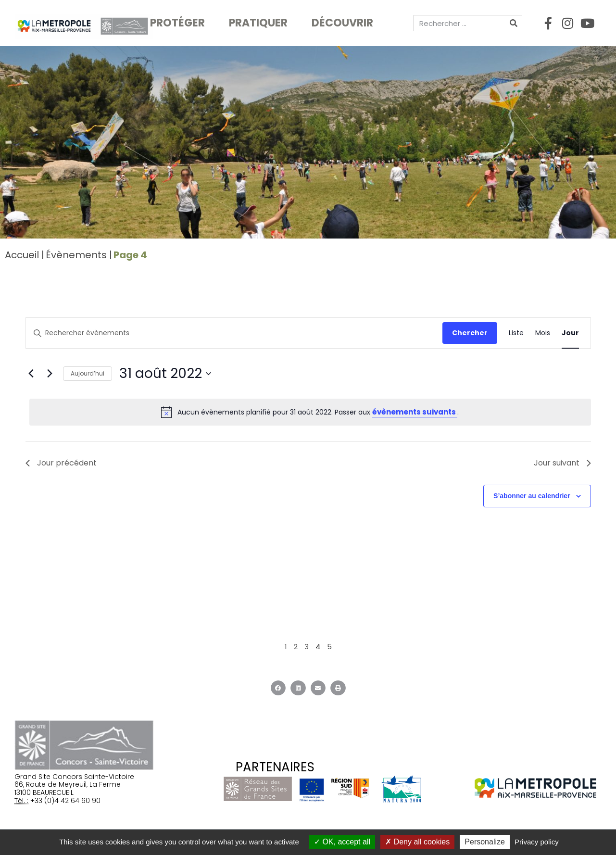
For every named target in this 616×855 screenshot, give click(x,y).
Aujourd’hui (88, 373)
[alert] (310, 412)
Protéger (180, 23)
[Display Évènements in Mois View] (543, 333)
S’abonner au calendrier (532, 496)
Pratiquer (261, 23)
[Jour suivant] (50, 374)
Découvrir (345, 23)
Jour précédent (61, 463)
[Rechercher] (514, 23)
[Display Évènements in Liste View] (516, 333)
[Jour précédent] (31, 374)
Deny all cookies (417, 842)
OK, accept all (342, 842)
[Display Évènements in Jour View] (570, 333)
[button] (278, 688)
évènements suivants (415, 412)
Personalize (485, 842)
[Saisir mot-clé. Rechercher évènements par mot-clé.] (234, 333)
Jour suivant (562, 463)
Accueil (22, 255)
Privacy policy (537, 842)
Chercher (470, 333)
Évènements (76, 255)
